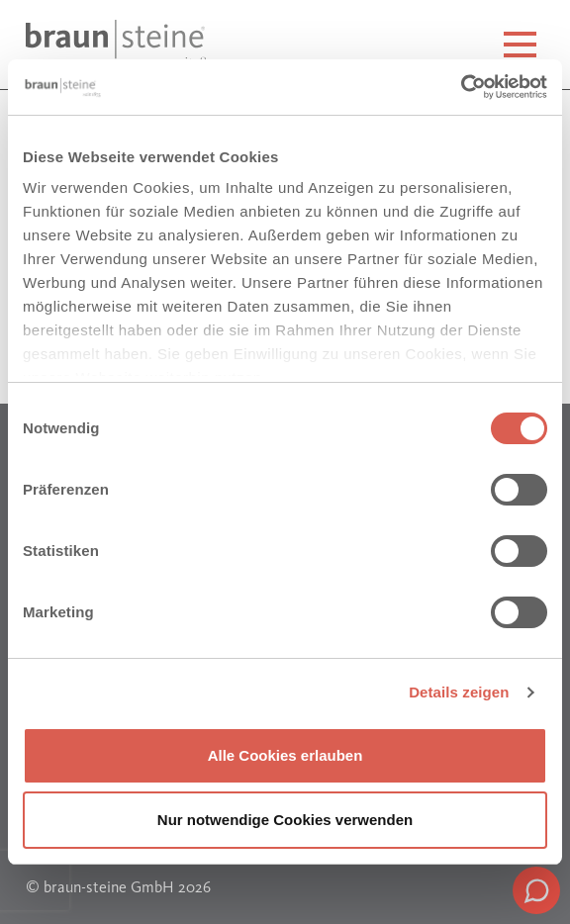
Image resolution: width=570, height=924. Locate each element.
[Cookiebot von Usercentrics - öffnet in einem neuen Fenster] (461, 87)
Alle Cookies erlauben (285, 755)
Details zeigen (459, 692)
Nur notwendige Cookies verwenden (285, 820)
